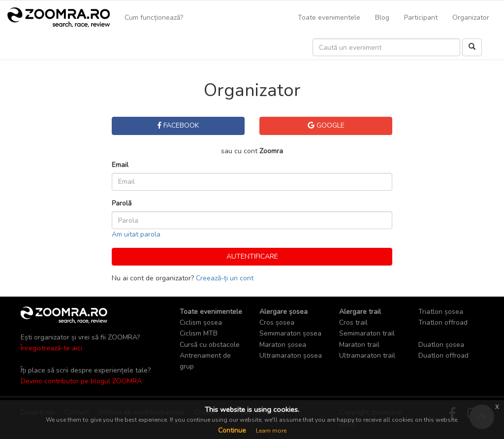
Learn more (271, 431)
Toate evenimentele (329, 17)
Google (326, 125)
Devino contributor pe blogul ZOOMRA (81, 381)
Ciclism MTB (199, 333)
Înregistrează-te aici (51, 348)
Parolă (122, 203)
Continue (232, 430)
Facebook (178, 125)
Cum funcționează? (154, 17)
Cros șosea (277, 322)
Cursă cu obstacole (210, 345)
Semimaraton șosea (290, 333)
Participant (421, 17)
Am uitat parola (136, 234)
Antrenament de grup (205, 361)
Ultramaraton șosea (291, 355)
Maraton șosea (283, 345)
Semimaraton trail (367, 333)
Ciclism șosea (201, 322)
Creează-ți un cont (225, 278)
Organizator (471, 17)
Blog (382, 17)
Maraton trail (359, 345)
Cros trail (353, 322)
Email (120, 165)
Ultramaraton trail (367, 355)
